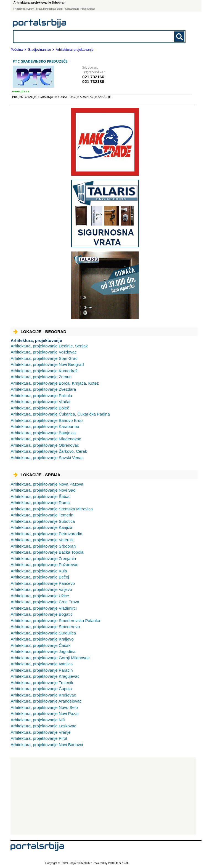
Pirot (39, 738)
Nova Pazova (47, 484)
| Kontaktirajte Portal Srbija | (79, 9)
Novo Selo (44, 707)
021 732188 (93, 81)
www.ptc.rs (21, 91)
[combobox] (83, 36)
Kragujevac (45, 676)
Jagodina (43, 651)
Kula (39, 571)
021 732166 (93, 77)
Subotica (43, 521)
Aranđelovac (46, 701)
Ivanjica (42, 664)
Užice (40, 596)
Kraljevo (42, 639)
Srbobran (43, 546)
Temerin (42, 515)
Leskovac (43, 726)
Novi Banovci (47, 745)
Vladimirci (43, 608)
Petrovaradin (46, 534)
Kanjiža (41, 527)
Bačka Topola (47, 552)
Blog (59, 9)
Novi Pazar (45, 713)
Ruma (40, 503)
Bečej (40, 577)
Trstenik (42, 683)
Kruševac (43, 695)
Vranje (40, 732)
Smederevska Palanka (55, 621)
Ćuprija (41, 689)
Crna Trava (45, 602)
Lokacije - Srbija (37, 475)
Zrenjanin (43, 558)
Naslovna (20, 9)
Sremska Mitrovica (52, 509)
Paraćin (42, 670)
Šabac (40, 496)
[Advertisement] (103, 796)
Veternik (42, 540)
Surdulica (43, 633)
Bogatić (41, 614)
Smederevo (45, 627)
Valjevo (41, 589)
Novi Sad (43, 490)
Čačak (40, 645)
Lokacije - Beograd (40, 332)
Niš (38, 720)
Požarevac (44, 565)
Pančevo (43, 583)
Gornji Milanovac (50, 658)
